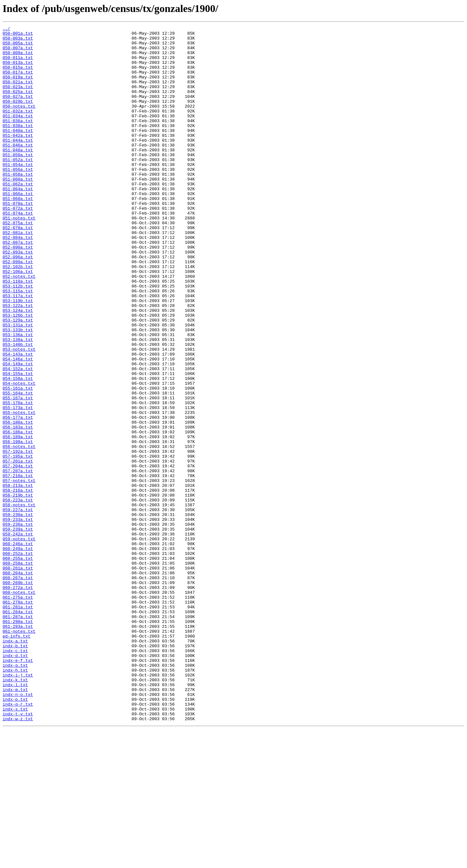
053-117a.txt (18, 350)
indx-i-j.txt (18, 805)
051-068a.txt (18, 233)
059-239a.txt (18, 630)
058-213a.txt (18, 578)
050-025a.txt (18, 105)
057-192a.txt (18, 537)
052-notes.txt (19, 327)
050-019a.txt (18, 88)
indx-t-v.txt (18, 852)
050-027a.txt (18, 111)
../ (6, 29)
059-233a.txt (18, 618)
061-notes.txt (19, 753)
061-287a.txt (18, 735)
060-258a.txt (18, 671)
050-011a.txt (18, 64)
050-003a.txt (18, 41)
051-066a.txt (18, 228)
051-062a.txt (18, 216)
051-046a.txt (18, 169)
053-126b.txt (18, 373)
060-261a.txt (18, 677)
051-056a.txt (18, 198)
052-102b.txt (18, 315)
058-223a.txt (18, 595)
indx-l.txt (15, 817)
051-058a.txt (18, 204)
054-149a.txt (18, 432)
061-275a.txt (18, 712)
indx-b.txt (15, 770)
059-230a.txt (18, 613)
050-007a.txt (18, 53)
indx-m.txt (15, 823)
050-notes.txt (19, 123)
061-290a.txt (18, 741)
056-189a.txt (18, 519)
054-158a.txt (18, 449)
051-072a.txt (18, 245)
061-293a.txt (18, 747)
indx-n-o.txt (18, 828)
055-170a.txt (18, 478)
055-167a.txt (18, 473)
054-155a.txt (18, 443)
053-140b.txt (18, 408)
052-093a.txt (18, 298)
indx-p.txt (15, 834)
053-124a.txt (18, 368)
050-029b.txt (18, 117)
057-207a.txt (18, 560)
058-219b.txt (18, 589)
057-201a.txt (18, 548)
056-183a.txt (18, 508)
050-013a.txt (18, 70)
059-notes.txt (19, 642)
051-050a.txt (18, 181)
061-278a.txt (18, 718)
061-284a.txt (18, 729)
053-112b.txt (18, 338)
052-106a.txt (18, 321)
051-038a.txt (18, 146)
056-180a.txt (18, 502)
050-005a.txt (18, 47)
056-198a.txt (18, 525)
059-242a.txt (18, 636)
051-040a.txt (18, 152)
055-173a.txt (18, 484)
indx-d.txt (15, 782)
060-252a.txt (18, 659)
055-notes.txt (19, 490)
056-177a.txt (18, 496)
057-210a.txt (18, 566)
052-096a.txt (18, 303)
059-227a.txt (18, 607)
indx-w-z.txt (18, 858)
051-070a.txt (18, 239)
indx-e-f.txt (18, 788)
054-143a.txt (18, 420)
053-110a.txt (18, 333)
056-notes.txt (19, 531)
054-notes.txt (19, 455)
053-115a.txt (18, 344)
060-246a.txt (18, 648)
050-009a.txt (18, 58)
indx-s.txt (15, 846)
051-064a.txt (18, 222)
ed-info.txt (17, 758)
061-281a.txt (18, 723)
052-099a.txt (18, 309)
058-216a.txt (18, 583)
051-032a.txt (18, 128)
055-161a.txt (18, 461)
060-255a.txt (18, 665)
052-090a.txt (18, 292)
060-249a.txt (18, 653)
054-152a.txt (18, 438)
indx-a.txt (15, 764)
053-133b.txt (18, 391)
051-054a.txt (18, 193)
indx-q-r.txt (18, 840)
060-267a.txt (18, 688)
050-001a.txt (18, 35)
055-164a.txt (18, 467)
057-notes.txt (19, 572)
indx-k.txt (15, 811)
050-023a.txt (18, 99)
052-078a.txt (18, 268)
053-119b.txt (18, 356)
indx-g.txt (15, 793)
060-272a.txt (18, 700)
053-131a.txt (18, 385)
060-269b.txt (18, 694)
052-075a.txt (18, 263)
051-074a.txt (18, 251)
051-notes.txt (19, 257)
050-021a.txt (18, 93)
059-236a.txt (18, 624)
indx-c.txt (15, 776)
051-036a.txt (18, 140)
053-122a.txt (18, 362)
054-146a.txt (18, 426)
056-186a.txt (18, 513)
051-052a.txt (18, 187)
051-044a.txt (18, 163)
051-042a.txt (18, 158)
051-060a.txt (18, 210)
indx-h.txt (15, 799)
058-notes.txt (19, 601)
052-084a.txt (18, 280)
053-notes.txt (19, 414)
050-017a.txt (18, 82)
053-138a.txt (18, 403)
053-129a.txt (18, 379)
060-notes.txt (19, 706)
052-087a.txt (18, 286)
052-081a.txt (18, 274)
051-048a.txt (18, 175)
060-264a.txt (18, 683)
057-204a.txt (18, 554)
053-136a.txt (18, 397)
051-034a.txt (18, 134)
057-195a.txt (18, 543)
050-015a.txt (18, 76)
